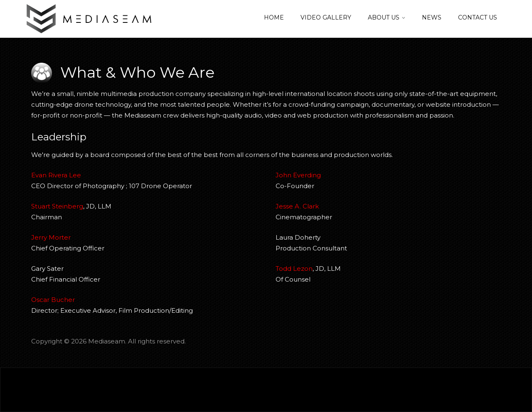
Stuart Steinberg (57, 206)
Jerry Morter (51, 237)
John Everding (298, 175)
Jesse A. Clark (297, 206)
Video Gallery (326, 17)
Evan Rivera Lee (56, 175)
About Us (384, 17)
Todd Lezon (294, 269)
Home (274, 17)
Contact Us (478, 17)
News (432, 17)
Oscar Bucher (53, 300)
